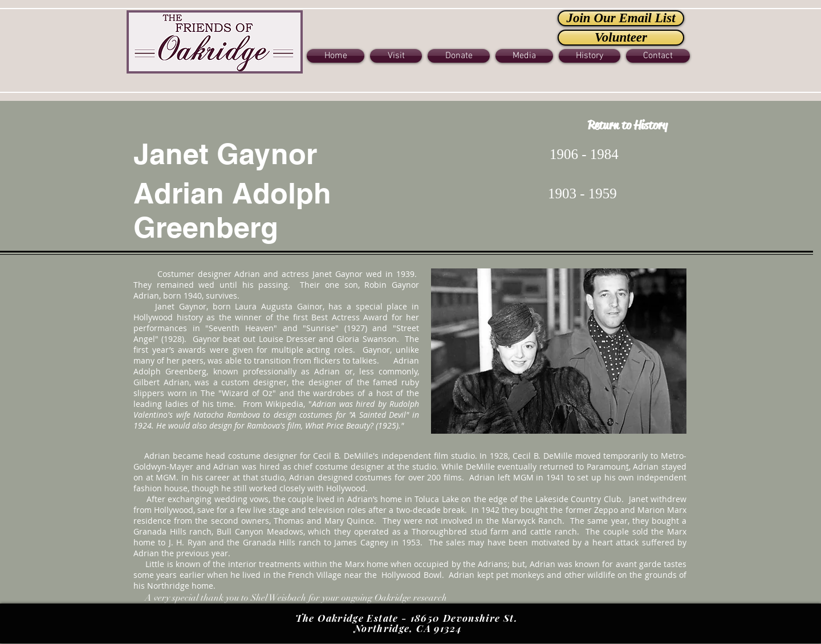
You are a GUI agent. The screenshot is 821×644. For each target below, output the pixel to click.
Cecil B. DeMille (343, 456)
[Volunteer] (621, 38)
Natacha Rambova (227, 415)
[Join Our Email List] (621, 18)
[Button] (215, 41)
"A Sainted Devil (377, 415)
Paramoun (606, 466)
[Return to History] (627, 126)
